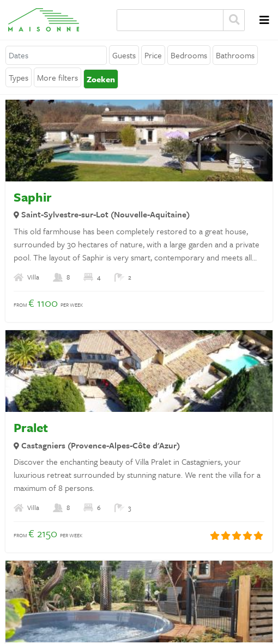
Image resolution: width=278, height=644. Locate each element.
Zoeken (234, 20)
